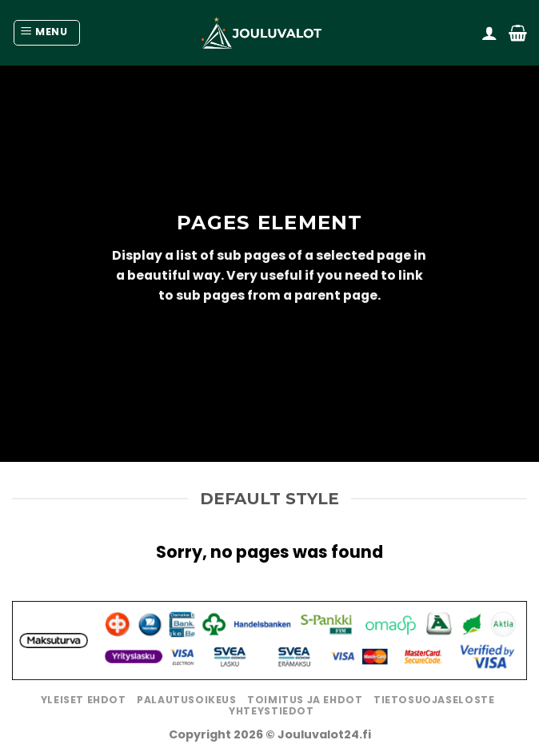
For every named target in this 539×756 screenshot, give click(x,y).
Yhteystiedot (271, 711)
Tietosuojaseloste (434, 700)
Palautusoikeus (187, 700)
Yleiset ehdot (84, 700)
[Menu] (47, 33)
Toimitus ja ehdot (305, 700)
